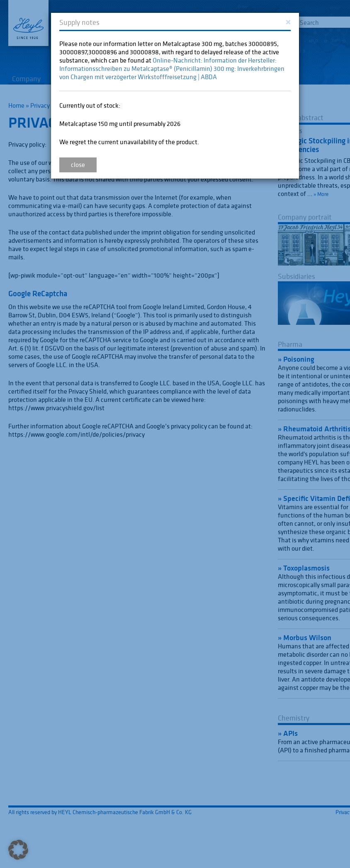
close (78, 164)
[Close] (288, 21)
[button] (18, 850)
